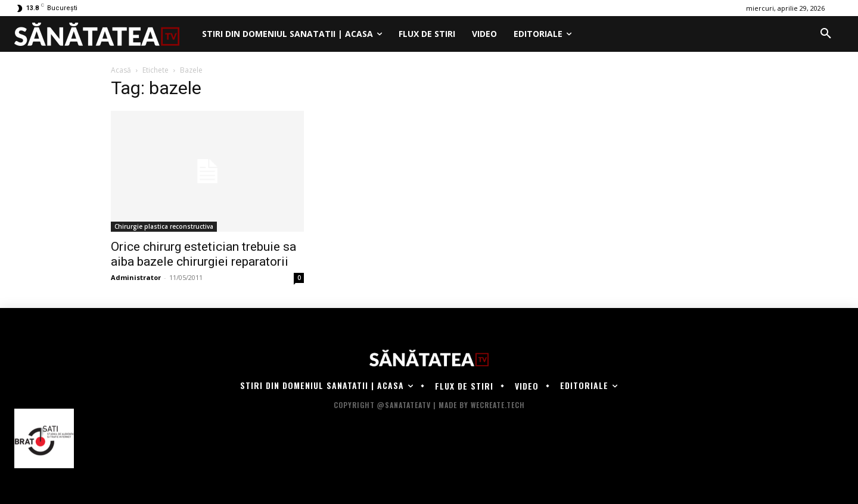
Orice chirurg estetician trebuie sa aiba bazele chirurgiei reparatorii (203, 254)
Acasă (121, 70)
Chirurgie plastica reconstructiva (164, 226)
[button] (826, 34)
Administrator (136, 277)
